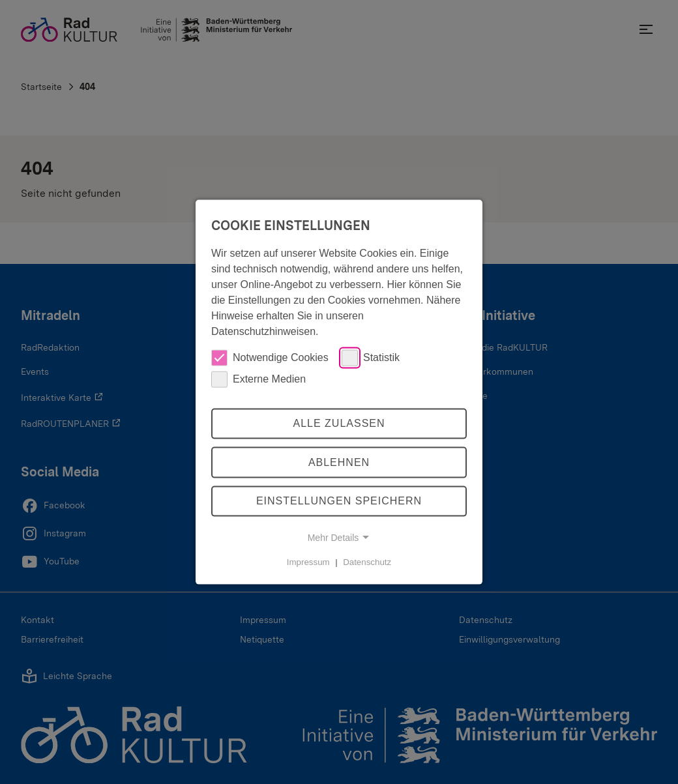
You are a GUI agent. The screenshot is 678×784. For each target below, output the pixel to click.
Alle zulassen (339, 423)
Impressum (308, 562)
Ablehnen (339, 462)
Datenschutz (367, 562)
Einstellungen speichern (339, 501)
